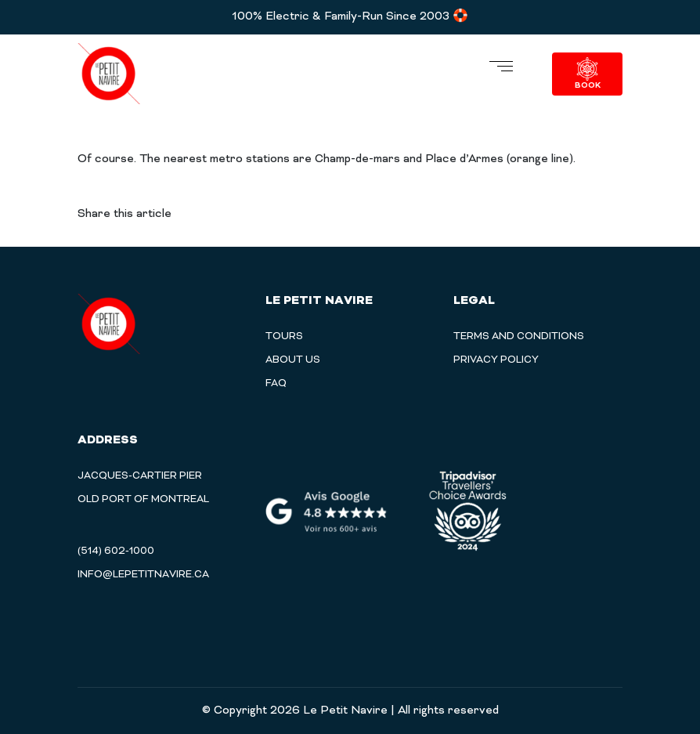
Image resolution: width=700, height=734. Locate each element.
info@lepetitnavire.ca (143, 575)
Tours (284, 337)
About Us (293, 360)
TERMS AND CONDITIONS (519, 337)
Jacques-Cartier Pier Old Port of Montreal (143, 488)
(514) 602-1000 (116, 551)
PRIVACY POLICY (496, 360)
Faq (276, 384)
